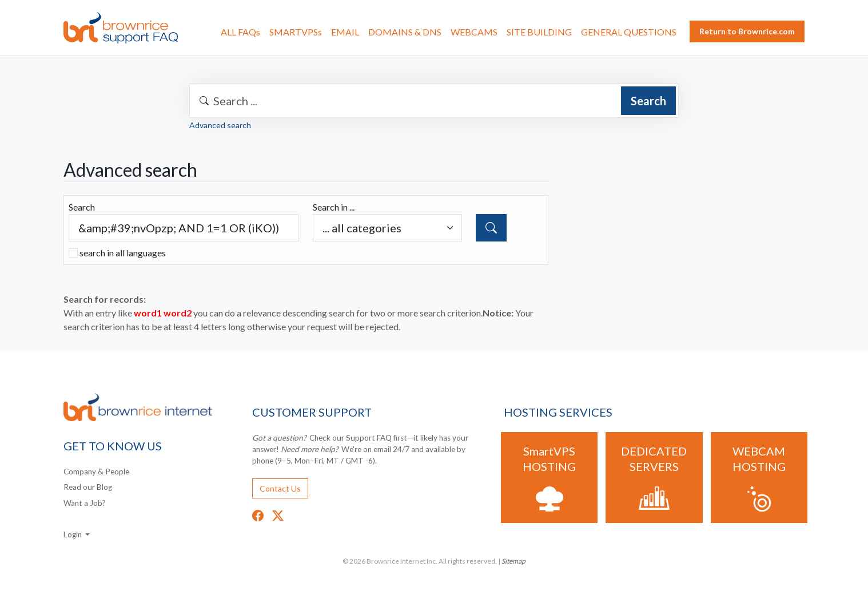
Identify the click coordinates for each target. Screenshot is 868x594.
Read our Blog (88, 487)
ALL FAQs (240, 32)
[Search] (491, 228)
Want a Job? (85, 503)
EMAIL (345, 32)
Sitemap (513, 561)
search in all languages (123, 253)
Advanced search (220, 125)
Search (648, 101)
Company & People (96, 472)
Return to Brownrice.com (747, 31)
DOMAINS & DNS (405, 32)
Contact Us (280, 488)
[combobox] (434, 101)
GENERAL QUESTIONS (629, 32)
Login (73, 534)
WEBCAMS (474, 32)
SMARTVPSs (296, 32)
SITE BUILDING (539, 32)
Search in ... (334, 207)
